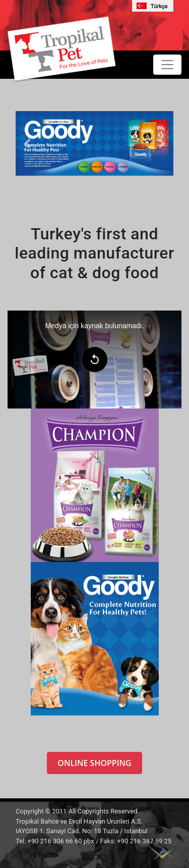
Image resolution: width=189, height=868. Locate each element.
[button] (27, 143)
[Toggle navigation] (167, 65)
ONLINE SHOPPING (94, 763)
